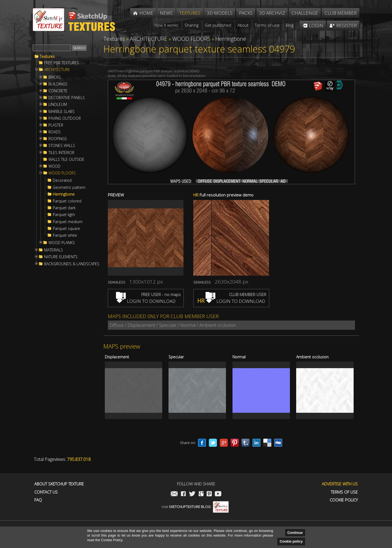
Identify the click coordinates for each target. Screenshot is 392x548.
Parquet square (66, 229)
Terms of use (344, 492)
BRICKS (55, 77)
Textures (47, 57)
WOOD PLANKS (62, 243)
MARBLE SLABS (62, 112)
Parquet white (65, 235)
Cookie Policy (344, 500)
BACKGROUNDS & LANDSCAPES (72, 264)
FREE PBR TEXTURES (62, 63)
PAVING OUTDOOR (65, 118)
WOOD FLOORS (62, 173)
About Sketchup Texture (59, 484)
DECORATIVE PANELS (67, 98)
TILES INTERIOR (61, 153)
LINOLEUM (58, 104)
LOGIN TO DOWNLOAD (146, 301)
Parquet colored (67, 201)
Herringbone (64, 194)
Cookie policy (291, 541)
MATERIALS (53, 250)
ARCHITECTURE (57, 70)
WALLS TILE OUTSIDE (66, 159)
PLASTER (56, 125)
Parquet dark (64, 208)
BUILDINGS (58, 84)
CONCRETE (58, 91)
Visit (195, 507)
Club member (341, 13)
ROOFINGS (58, 139)
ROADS (55, 132)
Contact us (46, 492)
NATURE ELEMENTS (61, 257)
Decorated (62, 180)
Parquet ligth (64, 215)
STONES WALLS (62, 146)
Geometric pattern (69, 187)
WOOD (54, 166)
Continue (295, 533)
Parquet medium (68, 222)
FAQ (38, 500)
